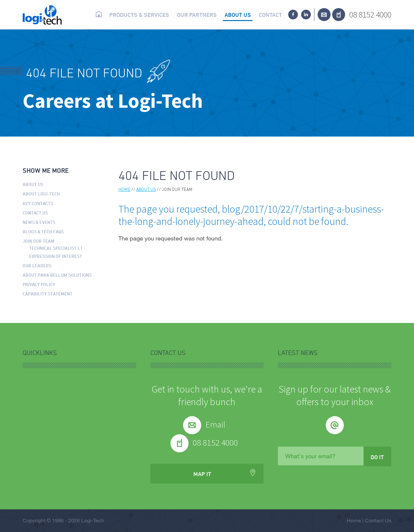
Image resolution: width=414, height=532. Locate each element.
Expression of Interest (56, 256)
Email (215, 424)
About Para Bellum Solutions (57, 275)
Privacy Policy (39, 284)
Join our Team (38, 241)
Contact (270, 15)
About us (238, 15)
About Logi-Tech (41, 194)
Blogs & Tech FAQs (43, 232)
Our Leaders (37, 266)
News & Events (39, 222)
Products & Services (139, 15)
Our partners (197, 15)
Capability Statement (48, 294)
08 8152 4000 (370, 14)
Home (98, 14)
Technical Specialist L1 (56, 248)
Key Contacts (38, 203)
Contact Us (35, 213)
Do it (377, 457)
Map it (202, 474)
